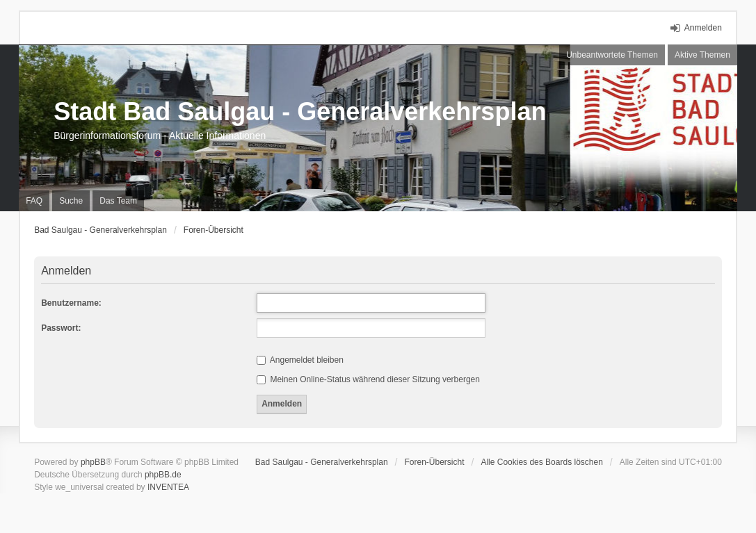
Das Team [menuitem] (118, 201)
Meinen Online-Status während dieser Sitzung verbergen (368, 379)
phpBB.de (163, 475)
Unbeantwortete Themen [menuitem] (612, 55)
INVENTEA (168, 487)
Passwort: (61, 328)
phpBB (93, 462)
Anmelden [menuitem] (703, 28)
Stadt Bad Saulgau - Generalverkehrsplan (300, 112)
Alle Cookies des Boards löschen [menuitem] (541, 462)
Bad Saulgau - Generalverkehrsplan (100, 230)
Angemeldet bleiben (300, 360)
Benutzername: (71, 303)
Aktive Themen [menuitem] (702, 55)
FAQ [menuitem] (34, 201)
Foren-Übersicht (214, 230)
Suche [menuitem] (71, 201)
